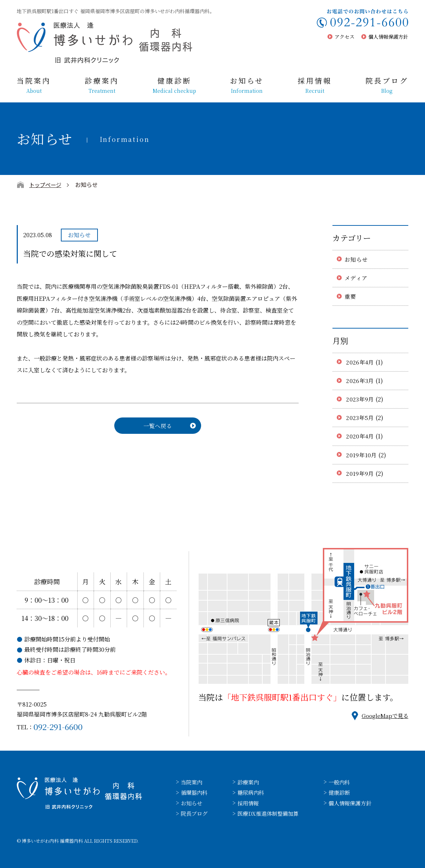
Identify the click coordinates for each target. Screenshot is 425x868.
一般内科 (345, 782)
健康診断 (174, 85)
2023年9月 (360, 399)
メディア (356, 278)
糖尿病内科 (253, 792)
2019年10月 (361, 455)
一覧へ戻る (158, 426)
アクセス (345, 37)
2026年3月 (360, 381)
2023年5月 (360, 418)
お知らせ (247, 85)
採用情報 (315, 85)
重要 (350, 296)
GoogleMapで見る (384, 716)
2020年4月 (360, 436)
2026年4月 (360, 362)
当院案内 (34, 85)
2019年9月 (360, 473)
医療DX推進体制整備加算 (272, 813)
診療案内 (102, 85)
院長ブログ (387, 85)
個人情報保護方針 (388, 37)
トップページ (46, 185)
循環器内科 (195, 792)
